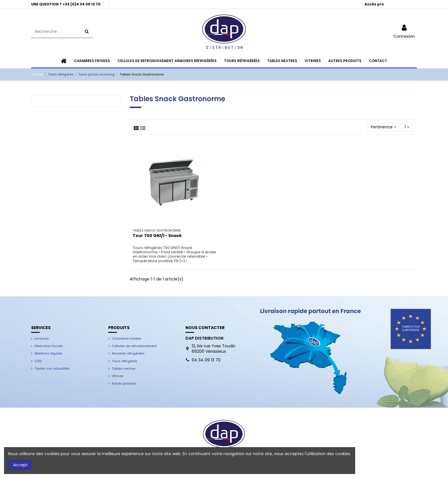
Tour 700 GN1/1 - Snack (157, 236)
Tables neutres (124, 369)
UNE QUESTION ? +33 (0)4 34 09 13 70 (66, 4)
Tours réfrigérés (124, 361)
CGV (38, 361)
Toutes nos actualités (52, 369)
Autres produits (124, 383)
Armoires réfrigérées (128, 353)
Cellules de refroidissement (134, 346)
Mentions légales (49, 353)
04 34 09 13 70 (206, 360)
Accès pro (374, 4)
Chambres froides (126, 338)
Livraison (42, 338)
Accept (20, 465)
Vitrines (118, 376)
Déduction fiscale (49, 346)
